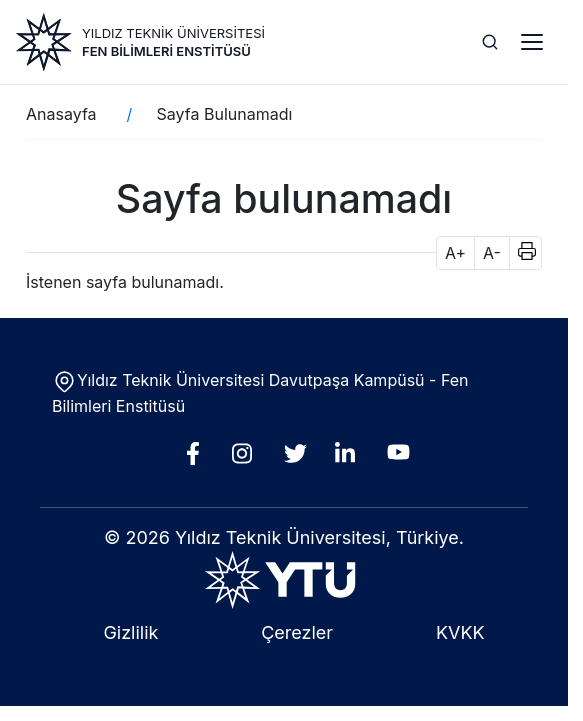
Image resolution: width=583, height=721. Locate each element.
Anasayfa (61, 114)
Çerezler (297, 632)
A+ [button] (455, 253)
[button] (520, 253)
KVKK (460, 632)
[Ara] (490, 42)
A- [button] (492, 253)
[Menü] (532, 42)
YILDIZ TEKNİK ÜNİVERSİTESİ (173, 33)
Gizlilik (130, 632)
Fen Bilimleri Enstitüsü (166, 51)
